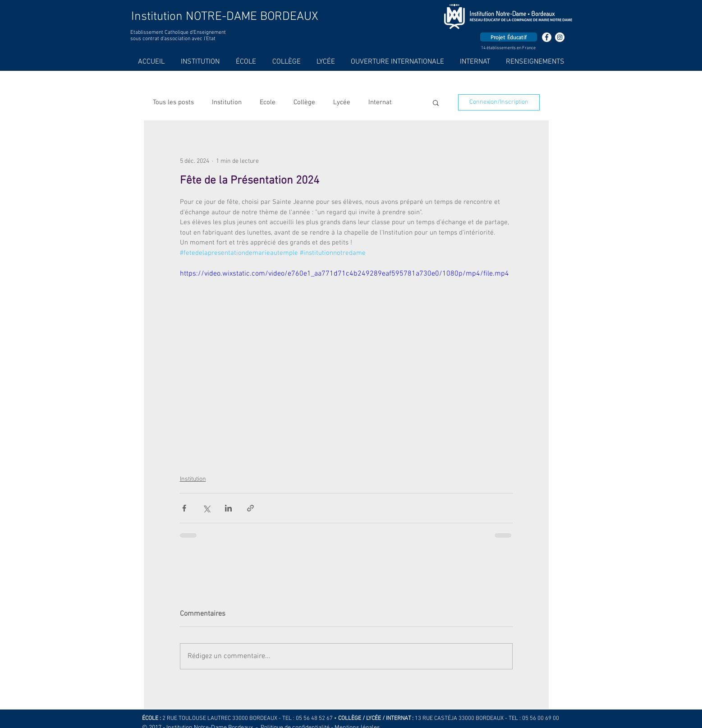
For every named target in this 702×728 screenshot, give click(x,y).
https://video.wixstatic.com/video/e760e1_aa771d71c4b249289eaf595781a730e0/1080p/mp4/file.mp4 (344, 274)
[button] (436, 102)
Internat (380, 102)
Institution (227, 102)
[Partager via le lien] (250, 508)
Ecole (268, 102)
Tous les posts (173, 102)
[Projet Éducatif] (509, 37)
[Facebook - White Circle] (547, 37)
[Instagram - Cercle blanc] (560, 37)
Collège (304, 102)
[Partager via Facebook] (184, 508)
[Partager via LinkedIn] (228, 508)
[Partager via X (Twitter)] (206, 508)
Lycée (342, 102)
